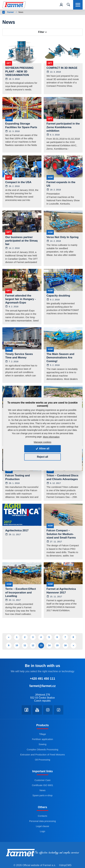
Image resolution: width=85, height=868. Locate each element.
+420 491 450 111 (43, 679)
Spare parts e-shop (42, 796)
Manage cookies (42, 442)
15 (57, 646)
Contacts (42, 816)
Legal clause (43, 826)
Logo (42, 832)
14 (49, 646)
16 (65, 646)
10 (17, 646)
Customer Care (42, 780)
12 (33, 646)
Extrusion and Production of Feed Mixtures (42, 755)
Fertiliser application (42, 739)
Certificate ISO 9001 (42, 786)
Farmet (19, 12)
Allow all (43, 449)
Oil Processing (42, 760)
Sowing (42, 745)
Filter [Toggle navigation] (43, 32)
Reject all (42, 457)
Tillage (42, 734)
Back (6, 12)
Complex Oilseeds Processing (42, 750)
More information (51, 437)
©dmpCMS (65, 866)
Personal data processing (42, 821)
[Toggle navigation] (68, 5)
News (42, 791)
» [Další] (73, 646)
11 (25, 646)
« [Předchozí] (9, 637)
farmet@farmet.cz (42, 686)
